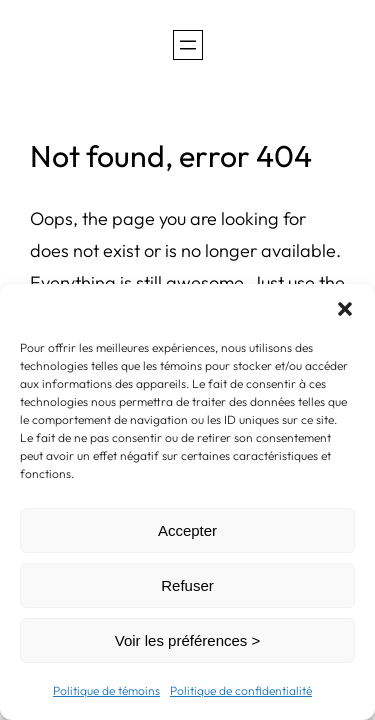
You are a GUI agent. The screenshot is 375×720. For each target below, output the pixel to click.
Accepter (187, 530)
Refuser (187, 585)
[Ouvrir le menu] (188, 45)
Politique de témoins (106, 690)
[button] (345, 309)
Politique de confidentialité (241, 690)
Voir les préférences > (188, 640)
